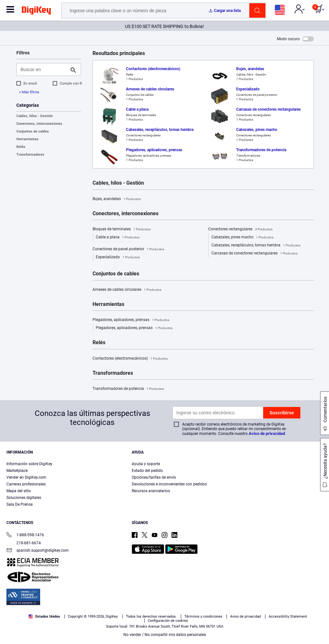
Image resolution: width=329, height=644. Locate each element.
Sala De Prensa (20, 504)
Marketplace (17, 471)
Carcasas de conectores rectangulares (254, 253)
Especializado (118, 257)
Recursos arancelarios (151, 491)
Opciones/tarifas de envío (154, 477)
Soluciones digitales (24, 498)
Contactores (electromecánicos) (130, 359)
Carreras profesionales (26, 484)
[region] (164, 620)
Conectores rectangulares (240, 229)
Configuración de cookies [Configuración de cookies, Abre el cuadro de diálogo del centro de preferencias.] (245, 620)
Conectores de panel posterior (128, 249)
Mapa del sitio (19, 491)
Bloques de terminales (122, 229)
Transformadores (30, 155)
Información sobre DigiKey (29, 464)
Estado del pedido (147, 471)
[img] (36, 12)
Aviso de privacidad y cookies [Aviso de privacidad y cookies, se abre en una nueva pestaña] (50, 637)
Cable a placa (118, 237)
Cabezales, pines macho (242, 237)
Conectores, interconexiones (39, 124)
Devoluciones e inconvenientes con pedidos (169, 484)
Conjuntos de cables (33, 131)
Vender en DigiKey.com (26, 477)
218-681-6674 (24, 543)
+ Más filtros (29, 92)
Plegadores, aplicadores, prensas (131, 320)
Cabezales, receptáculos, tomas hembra (256, 245)
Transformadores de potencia (128, 389)
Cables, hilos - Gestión (35, 116)
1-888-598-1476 (25, 535)
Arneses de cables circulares (127, 290)
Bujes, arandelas (117, 199)
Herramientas (27, 139)
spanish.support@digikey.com (38, 551)
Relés (21, 147)
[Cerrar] (319, 620)
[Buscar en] (44, 69)
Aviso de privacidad (267, 433)
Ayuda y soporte (146, 464)
